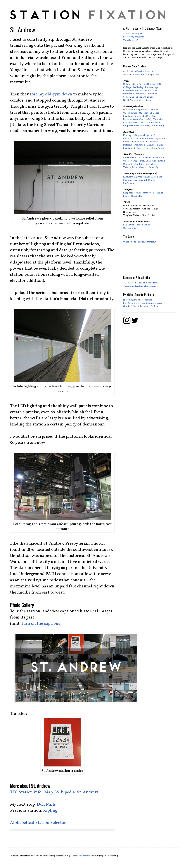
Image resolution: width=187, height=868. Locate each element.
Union (127, 84)
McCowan (129, 183)
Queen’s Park (130, 113)
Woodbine (139, 164)
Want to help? (131, 40)
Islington (138, 135)
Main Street (152, 164)
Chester (127, 161)
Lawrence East (142, 177)
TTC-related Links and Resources (141, 283)
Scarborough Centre (145, 180)
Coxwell (128, 164)
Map (48, 792)
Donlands (145, 161)
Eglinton (140, 94)
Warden (143, 167)
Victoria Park (130, 167)
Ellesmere (157, 177)
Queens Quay (130, 228)
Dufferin (128, 145)
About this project (133, 34)
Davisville (128, 94)
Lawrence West (131, 123)
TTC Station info (26, 792)
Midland (128, 180)
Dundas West (138, 142)
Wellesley (138, 87)
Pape (136, 161)
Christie (151, 145)
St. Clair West (150, 116)
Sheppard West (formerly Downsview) (143, 126)
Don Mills (46, 805)
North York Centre (133, 100)
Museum (144, 113)
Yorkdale (146, 123)
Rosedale (128, 91)
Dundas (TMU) (155, 84)
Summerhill (141, 91)
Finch (148, 100)
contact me (86, 856)
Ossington (139, 145)
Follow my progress (134, 37)
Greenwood (159, 161)
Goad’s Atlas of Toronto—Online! (141, 306)
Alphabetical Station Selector (38, 823)
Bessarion (158, 193)
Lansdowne (152, 142)
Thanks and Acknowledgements (140, 286)
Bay (148, 148)
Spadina (127, 116)
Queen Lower (143, 225)
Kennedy (154, 167)
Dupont (138, 116)
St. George (155, 113)
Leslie (126, 196)
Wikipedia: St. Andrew (77, 792)
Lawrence (152, 94)
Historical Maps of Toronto (138, 300)
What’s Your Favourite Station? (140, 242)
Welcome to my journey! (147, 75)
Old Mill (128, 139)
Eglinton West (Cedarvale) (137, 119)
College (127, 87)
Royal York (150, 135)
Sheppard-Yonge (145, 97)
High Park (160, 139)
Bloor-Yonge (152, 87)
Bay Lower (129, 225)
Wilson (156, 123)
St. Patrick (153, 110)
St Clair (153, 91)
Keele (126, 142)
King (134, 84)
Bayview (147, 193)
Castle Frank (144, 158)
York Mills (129, 97)
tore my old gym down (51, 94)
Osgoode (141, 110)
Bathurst (162, 145)
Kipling (50, 811)
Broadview (159, 158)
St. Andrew (129, 110)
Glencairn (158, 119)
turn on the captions (41, 624)
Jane (136, 139)
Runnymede (146, 139)
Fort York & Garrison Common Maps (143, 303)
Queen (142, 84)
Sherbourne (130, 158)
